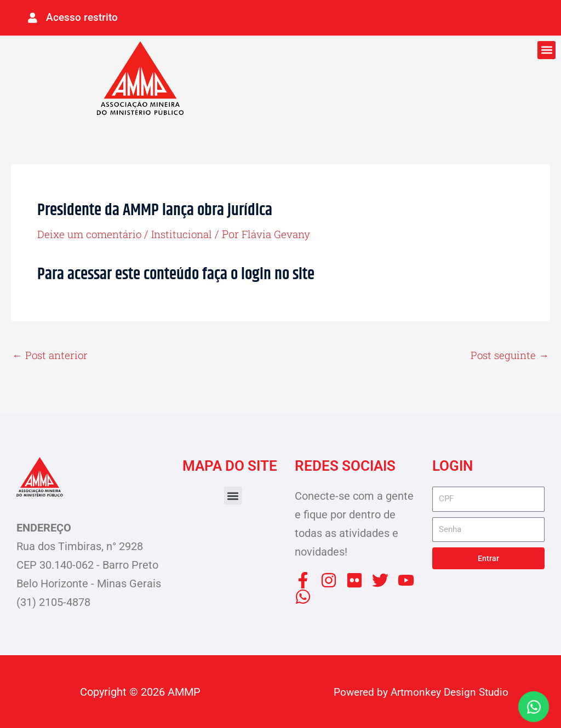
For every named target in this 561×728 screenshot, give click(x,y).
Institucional (189, 232)
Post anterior (51, 354)
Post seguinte (508, 354)
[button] (546, 48)
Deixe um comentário (92, 232)
